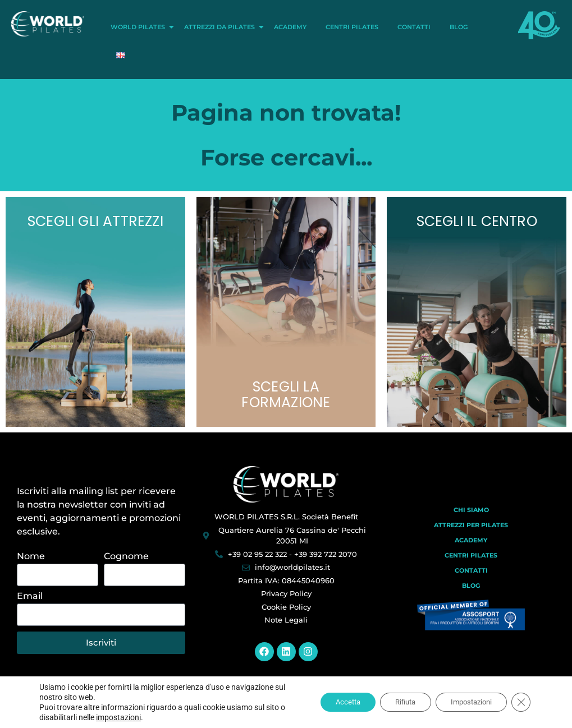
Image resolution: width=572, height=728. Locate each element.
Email (30, 596)
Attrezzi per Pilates (471, 525)
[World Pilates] (286, 484)
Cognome (126, 557)
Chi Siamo (471, 510)
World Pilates (140, 27)
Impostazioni (466, 702)
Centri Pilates (352, 27)
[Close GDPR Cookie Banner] (520, 702)
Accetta (331, 702)
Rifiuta (394, 702)
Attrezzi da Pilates (221, 27)
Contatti (414, 27)
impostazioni (125, 717)
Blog (459, 27)
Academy (290, 27)
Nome (31, 557)
